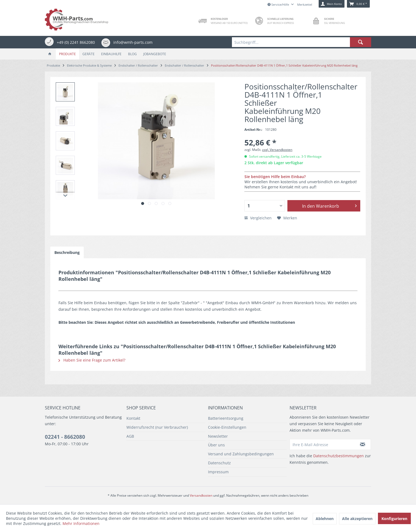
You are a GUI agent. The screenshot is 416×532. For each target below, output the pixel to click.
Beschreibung (67, 252)
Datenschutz (219, 463)
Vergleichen (258, 218)
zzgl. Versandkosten (277, 150)
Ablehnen (325, 519)
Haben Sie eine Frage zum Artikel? (92, 360)
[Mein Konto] (332, 4)
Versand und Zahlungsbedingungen (241, 454)
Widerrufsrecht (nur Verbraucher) (157, 427)
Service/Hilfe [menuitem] (279, 4)
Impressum (218, 472)
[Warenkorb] (358, 4)
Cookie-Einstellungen (227, 427)
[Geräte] (89, 54)
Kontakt (133, 418)
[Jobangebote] (155, 54)
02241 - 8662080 (65, 437)
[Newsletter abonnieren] (363, 444)
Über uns (216, 445)
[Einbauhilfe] (111, 54)
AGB (130, 436)
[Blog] (132, 54)
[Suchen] (361, 42)
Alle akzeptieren (357, 519)
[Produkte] (67, 54)
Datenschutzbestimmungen (339, 456)
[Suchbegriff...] (302, 42)
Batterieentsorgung (226, 418)
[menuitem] (302, 42)
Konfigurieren (394, 519)
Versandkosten (201, 495)
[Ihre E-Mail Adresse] (322, 444)
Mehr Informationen (81, 523)
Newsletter (218, 436)
